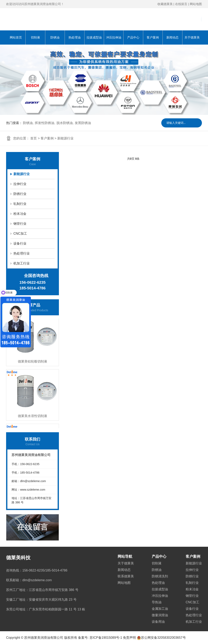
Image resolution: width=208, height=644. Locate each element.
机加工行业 (22, 263)
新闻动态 (172, 37)
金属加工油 (160, 604)
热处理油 (75, 37)
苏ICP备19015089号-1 (106, 638)
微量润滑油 (160, 610)
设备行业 (20, 243)
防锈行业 (20, 194)
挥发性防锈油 (44, 123)
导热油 (157, 597)
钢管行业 (20, 224)
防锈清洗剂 (160, 572)
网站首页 (16, 37)
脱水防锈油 (65, 123)
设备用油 (158, 617)
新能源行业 (65, 138)
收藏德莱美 (165, 4)
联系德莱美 (126, 572)
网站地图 (196, 4)
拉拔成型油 (94, 37)
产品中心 (133, 37)
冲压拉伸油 (114, 37)
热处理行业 (22, 253)
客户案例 (153, 37)
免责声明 (129, 638)
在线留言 (181, 4)
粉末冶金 (20, 214)
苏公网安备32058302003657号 (161, 638)
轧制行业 (20, 204)
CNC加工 (20, 234)
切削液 (35, 37)
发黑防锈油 (83, 123)
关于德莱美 (192, 37)
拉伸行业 (20, 184)
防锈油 (55, 37)
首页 (34, 138)
